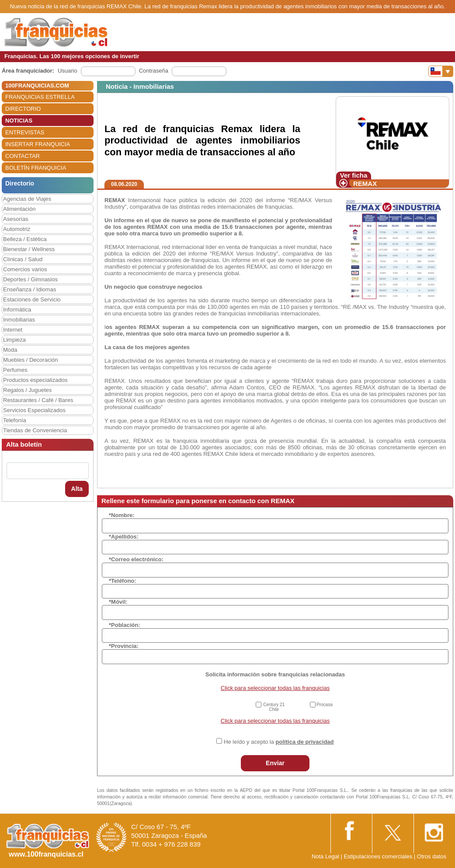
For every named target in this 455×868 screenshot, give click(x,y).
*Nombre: (122, 515)
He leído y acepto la (279, 742)
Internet (13, 330)
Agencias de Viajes (27, 199)
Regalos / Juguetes (27, 390)
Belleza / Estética (25, 239)
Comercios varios (25, 269)
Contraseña (154, 71)
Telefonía (15, 420)
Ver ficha (354, 175)
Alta (77, 489)
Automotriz (17, 229)
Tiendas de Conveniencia (35, 430)
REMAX (365, 184)
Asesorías (16, 219)
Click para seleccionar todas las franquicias (275, 688)
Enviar (275, 763)
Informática (17, 310)
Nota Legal (325, 856)
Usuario (68, 71)
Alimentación (19, 209)
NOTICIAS (19, 121)
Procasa (325, 705)
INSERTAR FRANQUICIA (38, 144)
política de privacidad (305, 742)
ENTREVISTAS (25, 132)
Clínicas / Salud (23, 259)
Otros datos (432, 856)
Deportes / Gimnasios (30, 279)
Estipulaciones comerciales (379, 856)
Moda (10, 350)
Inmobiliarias (19, 320)
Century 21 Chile (274, 707)
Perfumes (15, 370)
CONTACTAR (23, 156)
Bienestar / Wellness (29, 249)
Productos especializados (35, 380)
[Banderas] (441, 71)
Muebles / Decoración (31, 360)
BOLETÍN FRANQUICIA (36, 168)
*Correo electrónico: (136, 559)
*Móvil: (118, 602)
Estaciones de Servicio (32, 299)
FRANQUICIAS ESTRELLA (40, 97)
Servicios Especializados (34, 410)
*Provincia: (124, 646)
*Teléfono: (123, 581)
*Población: (125, 625)
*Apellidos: (124, 537)
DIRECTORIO (23, 109)
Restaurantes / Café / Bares (38, 400)
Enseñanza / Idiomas (30, 289)
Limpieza (14, 340)
